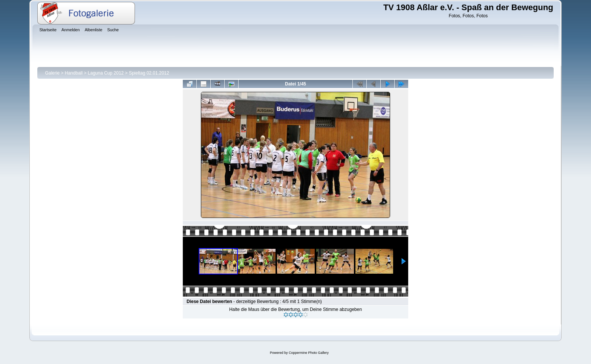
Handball (74, 73)
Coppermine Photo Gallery (309, 353)
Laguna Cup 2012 (106, 73)
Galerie (52, 73)
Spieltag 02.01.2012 (149, 73)
